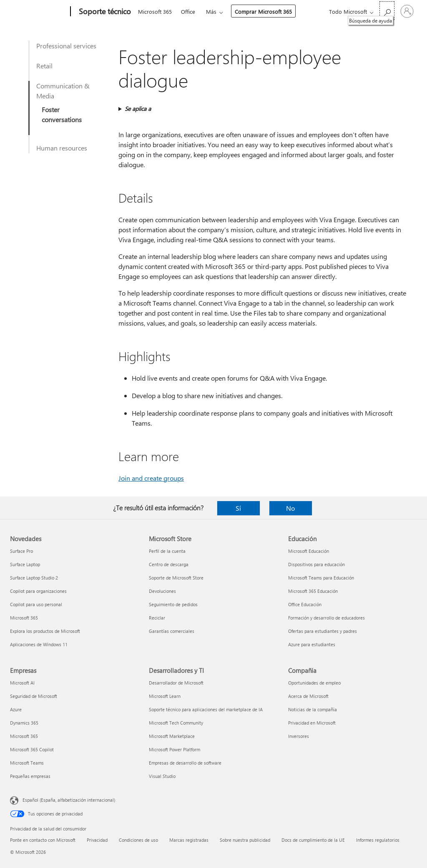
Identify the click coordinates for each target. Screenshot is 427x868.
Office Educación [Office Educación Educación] (305, 604)
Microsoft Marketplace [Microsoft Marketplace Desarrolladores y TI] (172, 736)
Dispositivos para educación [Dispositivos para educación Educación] (316, 564)
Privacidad (97, 840)
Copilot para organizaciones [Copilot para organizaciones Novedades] (38, 591)
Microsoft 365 (155, 11)
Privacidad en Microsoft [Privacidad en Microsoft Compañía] (312, 723)
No (290, 508)
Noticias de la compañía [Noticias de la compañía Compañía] (313, 709)
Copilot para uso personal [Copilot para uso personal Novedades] (36, 604)
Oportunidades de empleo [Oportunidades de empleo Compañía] (314, 683)
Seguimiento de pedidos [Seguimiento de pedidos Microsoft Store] (173, 604)
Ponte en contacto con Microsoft (43, 840)
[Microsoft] (39, 12)
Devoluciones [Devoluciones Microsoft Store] (162, 591)
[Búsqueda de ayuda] (387, 11)
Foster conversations (62, 114)
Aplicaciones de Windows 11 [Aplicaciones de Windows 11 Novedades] (39, 644)
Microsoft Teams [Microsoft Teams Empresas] (27, 763)
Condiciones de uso (138, 840)
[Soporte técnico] (104, 12)
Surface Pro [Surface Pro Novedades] (21, 551)
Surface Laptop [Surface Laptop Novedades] (25, 564)
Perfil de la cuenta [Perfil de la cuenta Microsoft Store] (167, 551)
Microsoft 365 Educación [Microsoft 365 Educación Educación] (313, 591)
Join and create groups (151, 478)
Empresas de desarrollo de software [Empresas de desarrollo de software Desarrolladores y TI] (185, 763)
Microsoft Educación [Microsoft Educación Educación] (309, 551)
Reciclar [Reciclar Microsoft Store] (157, 618)
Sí (238, 508)
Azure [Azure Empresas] (16, 709)
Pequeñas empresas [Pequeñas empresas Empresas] (30, 776)
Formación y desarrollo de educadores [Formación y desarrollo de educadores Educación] (327, 618)
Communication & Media (63, 91)
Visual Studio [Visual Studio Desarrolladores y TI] (162, 776)
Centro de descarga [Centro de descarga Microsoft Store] (169, 564)
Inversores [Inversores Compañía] (299, 736)
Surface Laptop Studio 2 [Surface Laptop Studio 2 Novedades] (34, 578)
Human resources (62, 148)
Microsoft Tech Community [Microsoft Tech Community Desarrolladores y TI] (176, 723)
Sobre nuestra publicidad (245, 840)
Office (188, 11)
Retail (44, 66)
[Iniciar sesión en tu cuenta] (407, 11)
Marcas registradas (189, 840)
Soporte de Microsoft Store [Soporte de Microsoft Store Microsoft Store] (176, 578)
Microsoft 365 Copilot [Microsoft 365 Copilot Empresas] (32, 749)
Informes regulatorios (378, 840)
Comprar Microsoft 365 (263, 11)
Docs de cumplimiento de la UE (313, 840)
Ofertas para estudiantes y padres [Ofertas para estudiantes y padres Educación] (323, 631)
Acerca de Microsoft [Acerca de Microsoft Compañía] (308, 696)
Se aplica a (138, 109)
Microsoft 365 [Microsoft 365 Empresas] (24, 736)
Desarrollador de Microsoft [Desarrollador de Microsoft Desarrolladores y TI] (176, 683)
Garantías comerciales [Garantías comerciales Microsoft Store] (172, 631)
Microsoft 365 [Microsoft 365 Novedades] (24, 618)
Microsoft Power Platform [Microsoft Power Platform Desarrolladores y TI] (175, 749)
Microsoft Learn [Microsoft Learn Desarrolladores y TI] (165, 696)
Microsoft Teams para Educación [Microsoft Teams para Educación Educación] (321, 578)
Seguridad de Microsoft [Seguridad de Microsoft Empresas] (34, 696)
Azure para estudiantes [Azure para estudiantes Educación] (312, 644)
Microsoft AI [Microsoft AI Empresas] (22, 683)
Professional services (66, 46)
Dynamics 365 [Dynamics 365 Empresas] (24, 723)
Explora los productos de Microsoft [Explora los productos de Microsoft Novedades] (45, 631)
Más (211, 11)
